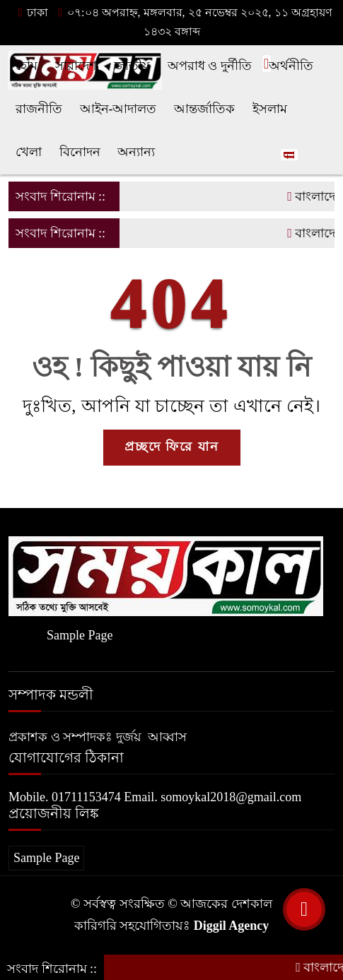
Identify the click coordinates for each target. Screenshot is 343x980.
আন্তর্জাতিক (204, 109)
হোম (27, 66)
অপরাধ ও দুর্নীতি (210, 66)
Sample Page (80, 635)
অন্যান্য (136, 152)
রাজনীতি (39, 109)
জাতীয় (132, 66)
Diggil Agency (232, 926)
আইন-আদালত (118, 109)
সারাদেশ (76, 66)
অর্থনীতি (291, 66)
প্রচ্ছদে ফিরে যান (172, 447)
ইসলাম (270, 109)
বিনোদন (80, 152)
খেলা (29, 152)
